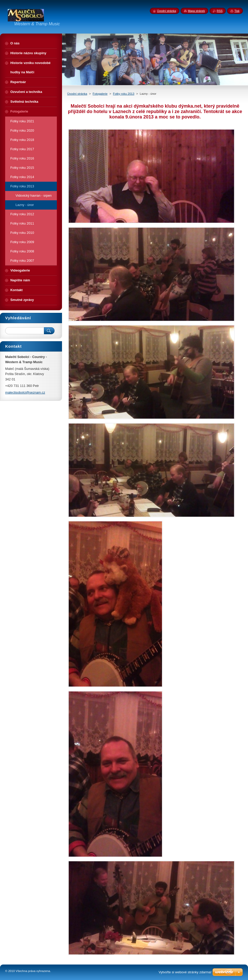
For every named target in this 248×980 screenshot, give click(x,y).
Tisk (237, 11)
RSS (220, 11)
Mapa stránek (196, 11)
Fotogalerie (100, 94)
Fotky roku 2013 (124, 94)
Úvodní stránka (77, 94)
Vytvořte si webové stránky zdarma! (185, 972)
